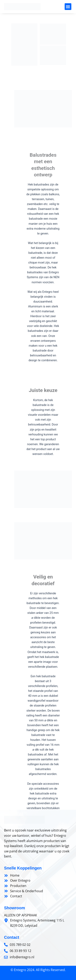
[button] (68, 7)
